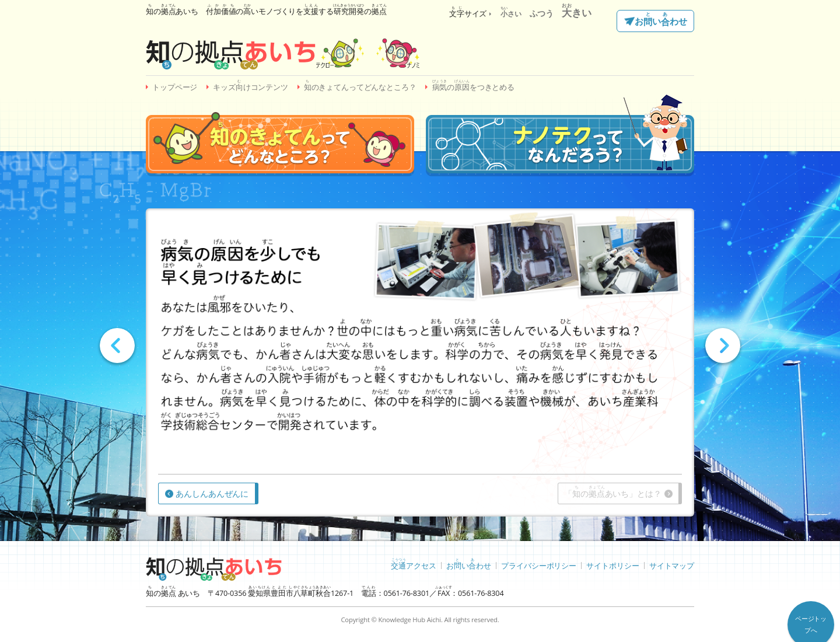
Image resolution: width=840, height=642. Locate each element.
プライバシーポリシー (539, 565)
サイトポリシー (612, 565)
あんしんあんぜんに (212, 493)
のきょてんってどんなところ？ (360, 86)
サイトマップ (672, 565)
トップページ (175, 87)
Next (723, 346)
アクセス (413, 564)
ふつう (542, 13)
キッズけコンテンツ (251, 86)
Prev (117, 346)
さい (511, 14)
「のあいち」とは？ (612, 492)
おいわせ (661, 20)
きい (577, 13)
